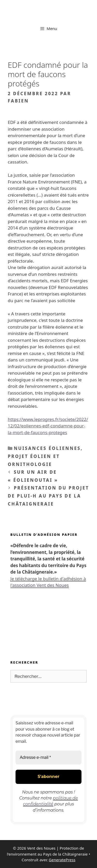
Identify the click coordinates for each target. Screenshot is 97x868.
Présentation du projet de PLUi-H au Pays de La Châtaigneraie (48, 496)
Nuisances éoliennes (47, 448)
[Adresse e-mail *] (48, 758)
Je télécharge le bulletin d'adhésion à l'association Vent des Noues (48, 582)
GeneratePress (62, 860)
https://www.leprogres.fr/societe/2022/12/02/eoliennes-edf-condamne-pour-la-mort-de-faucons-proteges (48, 426)
